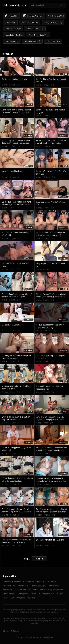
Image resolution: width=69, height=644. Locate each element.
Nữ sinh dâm (21, 590)
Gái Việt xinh (51, 582)
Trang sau (39, 559)
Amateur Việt (54, 586)
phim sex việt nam (14, 6)
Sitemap (6, 631)
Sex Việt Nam (29, 582)
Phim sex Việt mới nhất (12, 582)
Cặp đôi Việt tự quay (39, 586)
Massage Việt (23, 594)
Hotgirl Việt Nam (9, 586)
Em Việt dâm (23, 586)
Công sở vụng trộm (56, 590)
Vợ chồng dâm (48, 594)
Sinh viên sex (8, 590)
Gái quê (60, 594)
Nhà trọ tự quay (9, 594)
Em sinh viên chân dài (37, 590)
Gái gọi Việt (35, 594)
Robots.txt (15, 631)
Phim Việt (40, 582)
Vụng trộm (21, 598)
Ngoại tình (31, 598)
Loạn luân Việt (8, 598)
